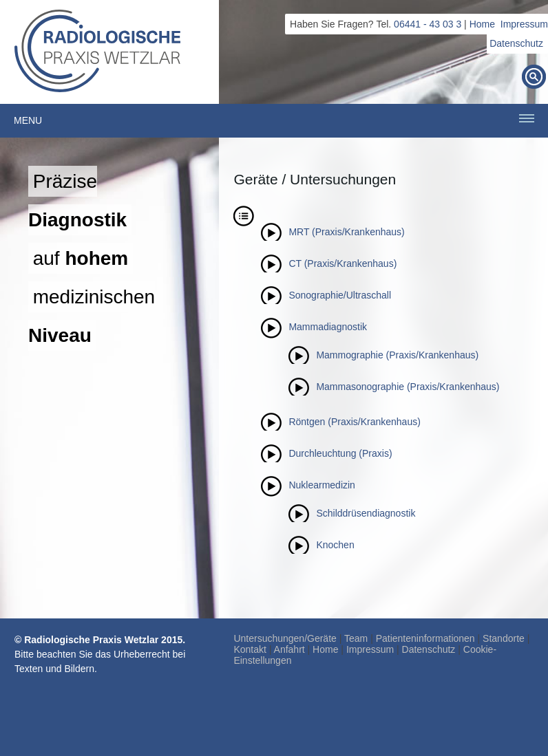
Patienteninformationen (425, 638)
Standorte (504, 638)
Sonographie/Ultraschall (340, 295)
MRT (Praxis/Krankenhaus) (346, 232)
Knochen (335, 545)
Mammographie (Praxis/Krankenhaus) (397, 355)
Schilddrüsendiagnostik (366, 513)
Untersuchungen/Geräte (285, 638)
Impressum (524, 24)
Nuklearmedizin (322, 485)
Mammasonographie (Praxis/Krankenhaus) (408, 387)
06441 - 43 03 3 (428, 24)
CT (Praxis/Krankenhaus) (342, 263)
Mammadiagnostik (328, 327)
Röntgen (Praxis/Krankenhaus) (354, 422)
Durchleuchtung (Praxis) (340, 453)
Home (482, 24)
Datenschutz (516, 43)
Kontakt (250, 649)
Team (356, 638)
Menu (28, 120)
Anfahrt (289, 649)
